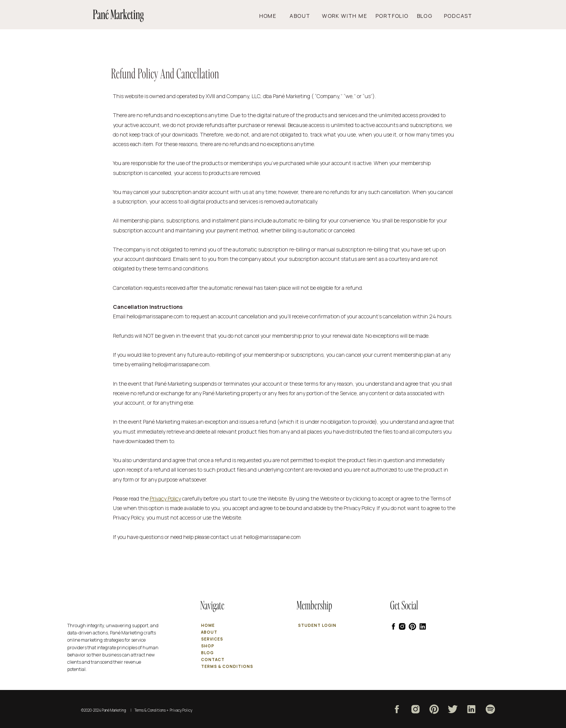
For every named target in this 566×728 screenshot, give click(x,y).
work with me (347, 16)
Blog (425, 16)
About (304, 16)
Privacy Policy (165, 498)
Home (273, 16)
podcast (458, 16)
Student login (317, 625)
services (212, 639)
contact (213, 660)
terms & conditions (227, 666)
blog (207, 653)
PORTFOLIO (392, 16)
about (209, 632)
